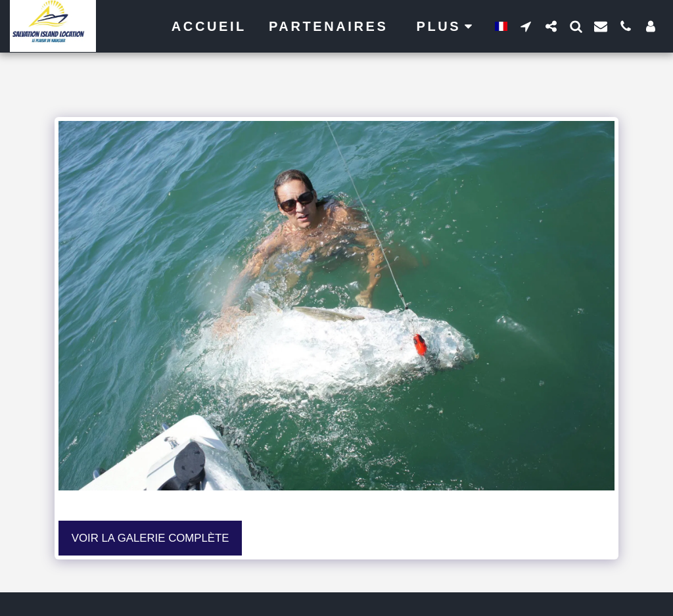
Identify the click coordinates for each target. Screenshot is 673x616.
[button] (526, 26)
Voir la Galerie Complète (151, 538)
